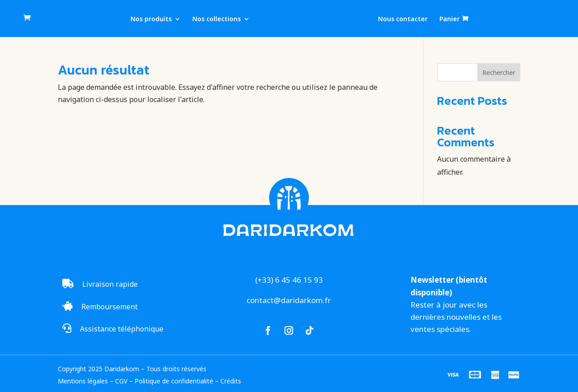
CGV (121, 381)
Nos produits (151, 19)
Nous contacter (403, 19)
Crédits (231, 381)
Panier (450, 19)
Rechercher (499, 72)
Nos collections (217, 19)
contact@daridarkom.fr (289, 300)
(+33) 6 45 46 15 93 (289, 280)
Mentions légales (83, 381)
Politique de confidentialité (174, 381)
